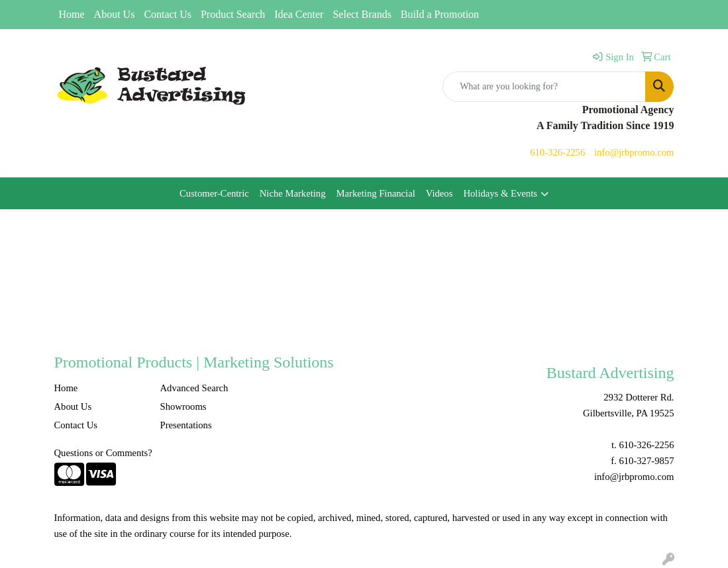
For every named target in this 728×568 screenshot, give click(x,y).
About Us (115, 14)
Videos (440, 193)
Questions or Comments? (103, 453)
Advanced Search (194, 388)
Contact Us (168, 14)
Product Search (233, 14)
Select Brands (362, 14)
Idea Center (299, 14)
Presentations (185, 425)
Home (72, 14)
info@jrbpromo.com (634, 152)
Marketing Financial (375, 193)
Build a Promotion (440, 14)
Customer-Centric (214, 193)
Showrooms (183, 406)
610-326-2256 (557, 152)
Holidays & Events (500, 193)
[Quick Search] (544, 87)
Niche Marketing (293, 193)
